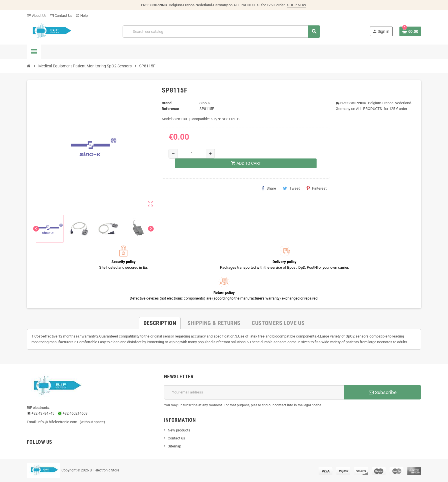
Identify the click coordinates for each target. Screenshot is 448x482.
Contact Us (61, 16)
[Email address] (254, 392)
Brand (167, 103)
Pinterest (317, 188)
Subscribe (383, 392)
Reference (170, 109)
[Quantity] (192, 154)
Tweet (291, 188)
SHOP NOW (297, 5)
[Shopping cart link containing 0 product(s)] (410, 31)
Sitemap (174, 446)
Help (82, 16)
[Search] (221, 32)
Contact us (176, 438)
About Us (37, 16)
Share (269, 188)
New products (179, 430)
